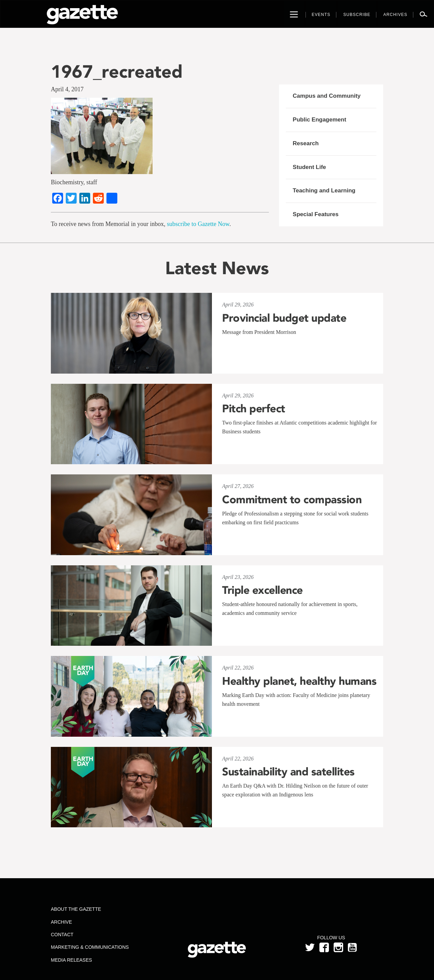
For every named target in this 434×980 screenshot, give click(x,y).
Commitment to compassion (292, 500)
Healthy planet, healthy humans (299, 681)
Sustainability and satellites (288, 772)
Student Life (309, 167)
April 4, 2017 (67, 89)
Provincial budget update (284, 318)
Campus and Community (327, 96)
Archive (61, 922)
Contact (62, 935)
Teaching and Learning (324, 191)
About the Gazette (76, 909)
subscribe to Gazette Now (198, 224)
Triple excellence (262, 590)
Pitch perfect (254, 409)
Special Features (315, 214)
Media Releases (71, 960)
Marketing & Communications (90, 947)
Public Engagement (319, 120)
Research (306, 143)
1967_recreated (117, 71)
